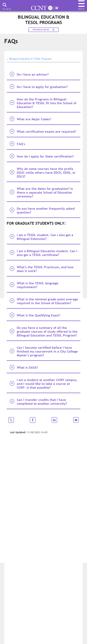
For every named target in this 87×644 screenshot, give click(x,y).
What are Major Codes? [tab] (30, 119)
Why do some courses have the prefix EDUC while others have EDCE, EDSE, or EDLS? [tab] (43, 173)
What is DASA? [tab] (24, 367)
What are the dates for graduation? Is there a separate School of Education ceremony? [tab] (41, 192)
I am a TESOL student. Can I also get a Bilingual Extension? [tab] (41, 237)
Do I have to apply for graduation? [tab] (39, 87)
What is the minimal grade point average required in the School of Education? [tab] (44, 301)
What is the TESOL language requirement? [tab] (34, 285)
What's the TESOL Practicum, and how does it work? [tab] (42, 269)
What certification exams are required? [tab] (43, 131)
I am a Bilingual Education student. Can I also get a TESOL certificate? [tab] (43, 253)
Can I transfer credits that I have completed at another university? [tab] (38, 402)
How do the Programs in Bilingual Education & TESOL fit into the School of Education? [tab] (43, 103)
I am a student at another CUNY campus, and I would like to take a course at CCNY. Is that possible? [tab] (44, 384)
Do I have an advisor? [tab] (29, 74)
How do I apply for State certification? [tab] (42, 156)
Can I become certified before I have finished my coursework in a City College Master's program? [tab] (44, 351)
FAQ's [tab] (17, 144)
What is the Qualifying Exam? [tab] (35, 315)
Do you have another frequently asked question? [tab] (42, 210)
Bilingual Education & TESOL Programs (30, 59)
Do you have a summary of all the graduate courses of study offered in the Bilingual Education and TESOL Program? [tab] (44, 332)
